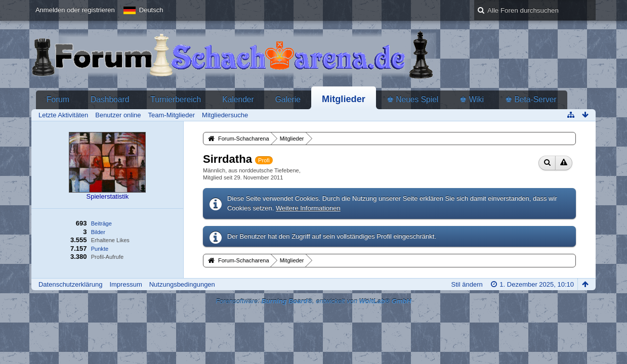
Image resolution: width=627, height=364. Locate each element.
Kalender (238, 99)
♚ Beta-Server (531, 99)
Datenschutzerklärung (70, 284)
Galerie (288, 99)
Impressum (126, 284)
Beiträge (101, 223)
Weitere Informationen (308, 208)
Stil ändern (467, 284)
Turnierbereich (176, 99)
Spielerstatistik (108, 196)
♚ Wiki (472, 99)
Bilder (98, 232)
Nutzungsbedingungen (182, 284)
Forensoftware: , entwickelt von (313, 301)
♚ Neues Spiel (412, 99)
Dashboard (110, 99)
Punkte (100, 249)
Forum (58, 99)
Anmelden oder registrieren (75, 10)
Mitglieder (344, 99)
